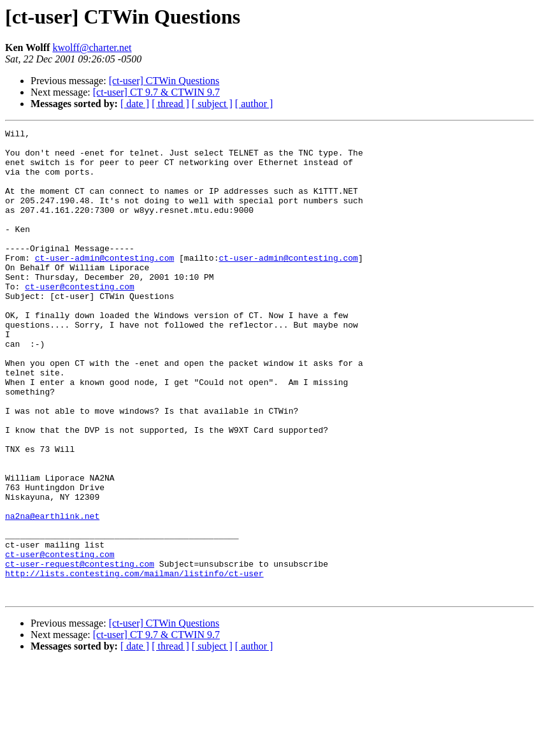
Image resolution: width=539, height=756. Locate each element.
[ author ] (254, 104)
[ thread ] (170, 104)
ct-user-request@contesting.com (80, 651)
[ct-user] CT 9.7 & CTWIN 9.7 (156, 92)
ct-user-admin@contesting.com (104, 284)
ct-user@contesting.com (80, 319)
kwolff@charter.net (92, 47)
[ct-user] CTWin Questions (164, 81)
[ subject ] (212, 104)
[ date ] (135, 104)
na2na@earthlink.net (52, 594)
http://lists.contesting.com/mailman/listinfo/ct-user (134, 663)
